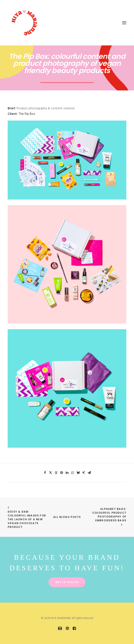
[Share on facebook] (45, 473)
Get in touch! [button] (67, 582)
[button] (124, 23)
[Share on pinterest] (61, 473)
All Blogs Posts (67, 517)
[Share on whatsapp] (73, 473)
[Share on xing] (84, 473)
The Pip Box (27, 114)
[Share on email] (89, 473)
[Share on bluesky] (78, 473)
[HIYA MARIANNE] (25, 23)
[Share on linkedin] (67, 473)
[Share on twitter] (50, 473)
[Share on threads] (56, 473)
